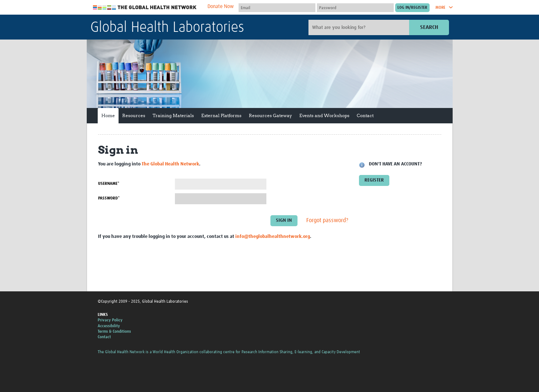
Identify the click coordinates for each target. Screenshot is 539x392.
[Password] (355, 8)
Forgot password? (327, 221)
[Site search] (360, 27)
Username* (109, 184)
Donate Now (221, 7)
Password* (109, 198)
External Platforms (221, 115)
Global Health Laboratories (167, 28)
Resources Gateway (270, 115)
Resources (134, 115)
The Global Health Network (145, 8)
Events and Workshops (324, 115)
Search (429, 27)
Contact (365, 115)
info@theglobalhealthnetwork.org (273, 237)
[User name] (277, 8)
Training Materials (173, 115)
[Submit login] (412, 8)
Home (108, 115)
